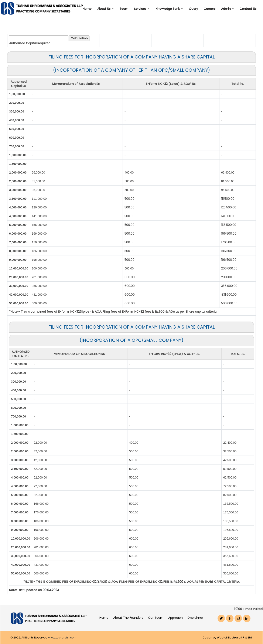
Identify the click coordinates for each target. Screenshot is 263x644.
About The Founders (128, 618)
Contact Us (248, 9)
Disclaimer (195, 618)
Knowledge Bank (171, 9)
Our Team (156, 618)
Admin (228, 9)
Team (126, 9)
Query (194, 9)
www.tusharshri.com (62, 638)
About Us (108, 9)
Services (144, 9)
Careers (210, 9)
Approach (175, 618)
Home (90, 9)
